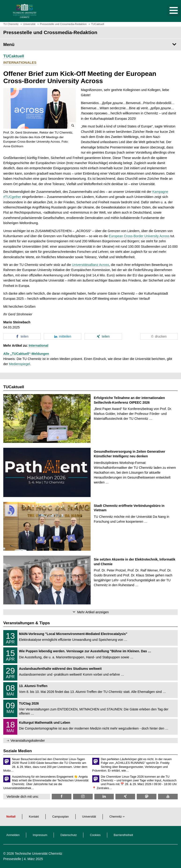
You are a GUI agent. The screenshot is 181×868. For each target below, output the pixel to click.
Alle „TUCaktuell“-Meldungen (26, 354)
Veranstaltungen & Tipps (27, 623)
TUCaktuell (14, 56)
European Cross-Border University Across (139, 236)
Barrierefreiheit (124, 835)
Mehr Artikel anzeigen (93, 612)
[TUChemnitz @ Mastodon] (147, 796)
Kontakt (34, 817)
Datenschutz (69, 835)
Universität (89, 817)
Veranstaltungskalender (28, 741)
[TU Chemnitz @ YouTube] (168, 796)
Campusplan (61, 817)
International (38, 346)
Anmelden (13, 835)
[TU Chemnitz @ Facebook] (62, 796)
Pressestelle (12, 859)
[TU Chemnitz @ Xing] (125, 796)
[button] (169, 11)
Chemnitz (116, 817)
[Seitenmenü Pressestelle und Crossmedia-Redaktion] (90, 45)
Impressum (40, 835)
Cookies (95, 835)
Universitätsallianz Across (90, 265)
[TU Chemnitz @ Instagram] (83, 796)
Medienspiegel (19, 364)
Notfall (11, 817)
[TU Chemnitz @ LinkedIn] (104, 796)
